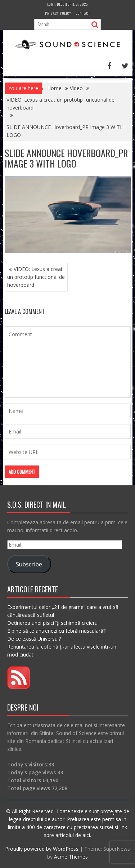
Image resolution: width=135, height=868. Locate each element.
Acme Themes (71, 857)
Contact (83, 13)
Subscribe (29, 564)
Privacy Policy (58, 13)
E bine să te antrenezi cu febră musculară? (56, 631)
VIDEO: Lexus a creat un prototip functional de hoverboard (36, 277)
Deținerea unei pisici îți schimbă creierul (53, 623)
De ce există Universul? (34, 639)
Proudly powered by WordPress (42, 849)
